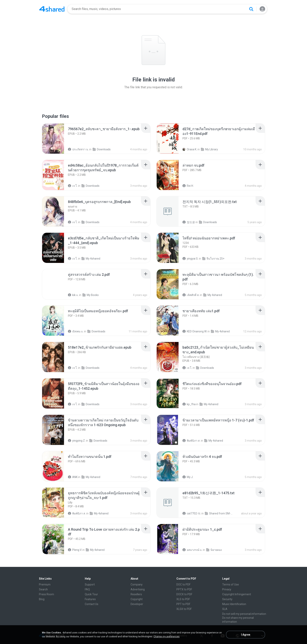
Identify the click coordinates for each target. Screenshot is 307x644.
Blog (42, 599)
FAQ (87, 589)
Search (43, 589)
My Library (209, 149)
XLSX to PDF (184, 609)
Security (227, 599)
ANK (73, 477)
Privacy (227, 589)
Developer (137, 604)
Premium (45, 584)
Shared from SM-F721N (219, 513)
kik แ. (73, 295)
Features (90, 599)
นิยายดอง (214, 550)
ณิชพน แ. (76, 331)
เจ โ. (73, 186)
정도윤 (189, 222)
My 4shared (91, 259)
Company (137, 584)
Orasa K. (190, 149)
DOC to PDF (183, 584)
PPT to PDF (183, 604)
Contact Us (92, 604)
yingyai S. (190, 259)
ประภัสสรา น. (78, 149)
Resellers (136, 594)
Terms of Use (231, 584)
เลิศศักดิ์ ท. (191, 295)
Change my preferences (167, 637)
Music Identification (234, 604)
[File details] (57, 139)
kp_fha (189, 404)
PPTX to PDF (184, 589)
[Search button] (251, 9)
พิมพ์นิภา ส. (191, 441)
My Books (91, 295)
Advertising (138, 589)
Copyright (137, 599)
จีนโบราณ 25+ (213, 259)
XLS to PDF (183, 599)
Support (90, 584)
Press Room (47, 594)
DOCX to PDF (184, 594)
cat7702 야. (192, 513)
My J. (188, 477)
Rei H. (188, 186)
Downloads (102, 149)
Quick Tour (91, 594)
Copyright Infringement (237, 594)
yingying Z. (77, 441)
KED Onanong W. (195, 331)
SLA (225, 609)
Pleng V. (75, 550)
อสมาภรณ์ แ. (192, 550)
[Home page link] (52, 9)
